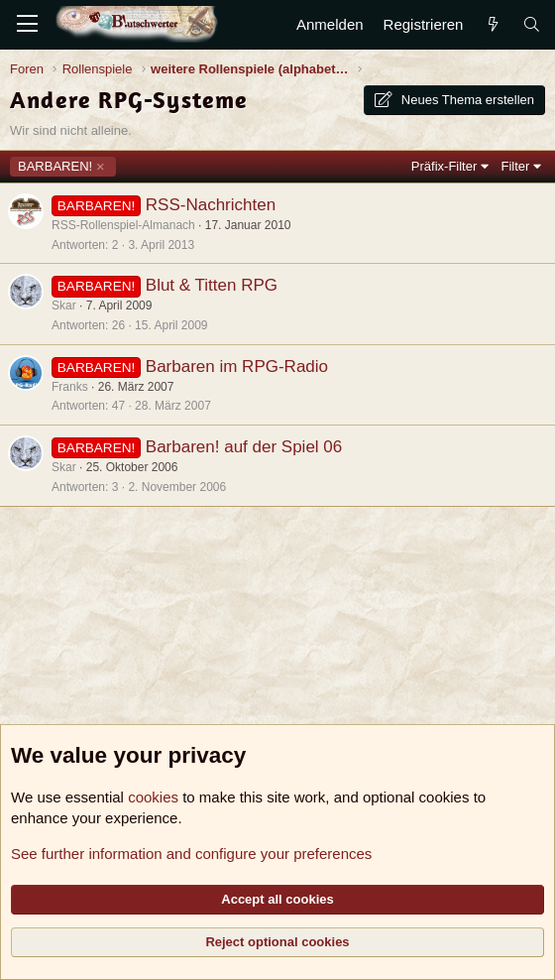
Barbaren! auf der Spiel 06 (244, 447)
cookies (153, 797)
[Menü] (27, 25)
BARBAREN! (55, 166)
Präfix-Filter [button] (444, 166)
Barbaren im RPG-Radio (237, 367)
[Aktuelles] (492, 24)
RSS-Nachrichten (211, 205)
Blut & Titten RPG (212, 285)
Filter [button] (516, 166)
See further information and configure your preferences (191, 854)
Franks (70, 387)
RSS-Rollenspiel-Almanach (123, 225)
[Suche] (532, 24)
